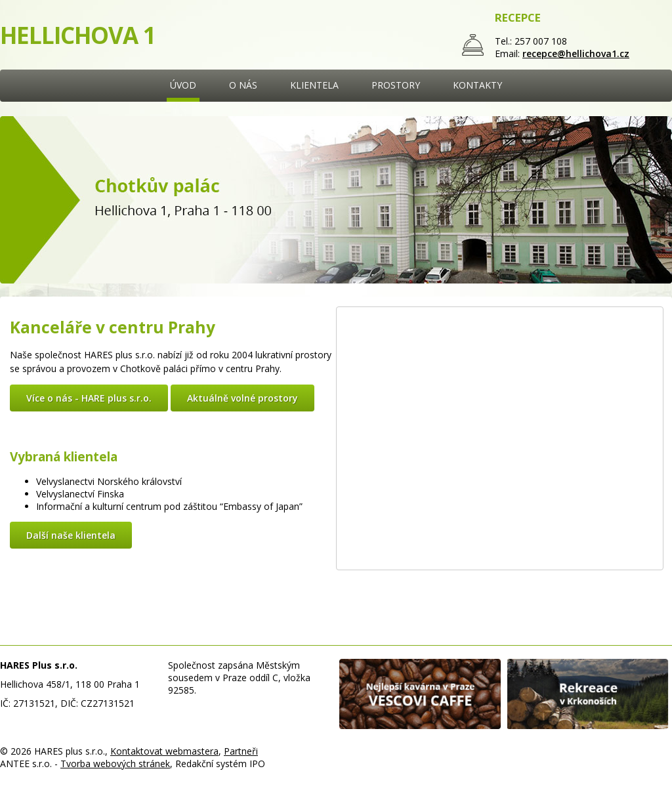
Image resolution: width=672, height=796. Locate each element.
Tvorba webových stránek (115, 764)
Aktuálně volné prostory (242, 398)
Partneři (241, 751)
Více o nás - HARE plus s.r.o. (89, 398)
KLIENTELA (314, 85)
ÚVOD (183, 85)
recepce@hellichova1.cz (576, 53)
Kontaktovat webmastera (164, 751)
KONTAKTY (477, 85)
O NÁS (243, 85)
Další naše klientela (71, 535)
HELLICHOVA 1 (78, 35)
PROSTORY (396, 85)
